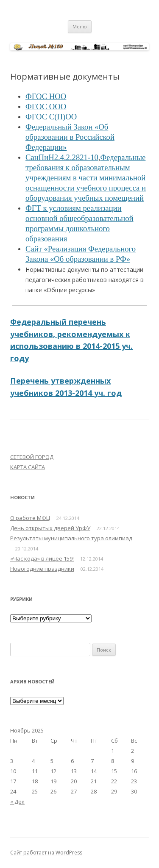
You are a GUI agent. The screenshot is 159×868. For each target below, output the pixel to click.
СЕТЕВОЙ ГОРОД (32, 457)
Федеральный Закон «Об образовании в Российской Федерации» (70, 137)
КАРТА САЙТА (28, 467)
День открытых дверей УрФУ (50, 528)
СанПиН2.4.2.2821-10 (62, 157)
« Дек (17, 802)
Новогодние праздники (42, 569)
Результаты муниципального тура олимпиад (71, 538)
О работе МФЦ (30, 518)
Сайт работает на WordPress (46, 853)
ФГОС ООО (46, 106)
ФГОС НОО (46, 96)
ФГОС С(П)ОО (51, 117)
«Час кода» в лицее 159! (42, 558)
